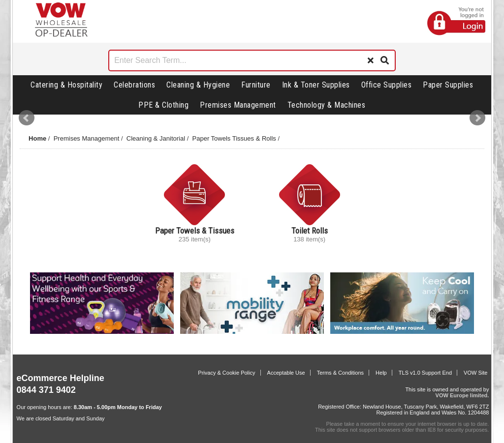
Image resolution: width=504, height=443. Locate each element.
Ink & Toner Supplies (316, 85)
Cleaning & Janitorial (156, 138)
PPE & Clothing (163, 105)
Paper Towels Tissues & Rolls (234, 138)
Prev (27, 118)
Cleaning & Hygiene (198, 85)
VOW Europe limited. (462, 395)
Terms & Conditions (340, 373)
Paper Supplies (448, 85)
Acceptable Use (286, 373)
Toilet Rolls (310, 231)
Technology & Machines (327, 105)
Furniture (256, 85)
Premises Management (238, 105)
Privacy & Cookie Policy (226, 373)
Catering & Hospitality (66, 85)
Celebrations (134, 85)
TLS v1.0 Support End (425, 373)
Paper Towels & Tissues (195, 231)
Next (477, 118)
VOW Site (475, 373)
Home (37, 138)
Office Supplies (387, 85)
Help (381, 373)
